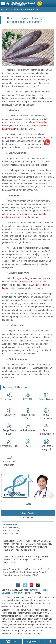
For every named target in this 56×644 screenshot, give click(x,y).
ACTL (28, 446)
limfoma (26, 214)
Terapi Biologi (46, 399)
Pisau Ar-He (9, 415)
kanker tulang (42, 122)
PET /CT (28, 399)
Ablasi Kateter (28, 430)
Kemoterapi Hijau (9, 446)
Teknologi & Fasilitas (15, 387)
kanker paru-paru (30, 282)
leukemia (16, 217)
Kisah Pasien (28, 513)
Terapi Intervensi (9, 399)
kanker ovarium (9, 129)
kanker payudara (40, 126)
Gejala (28, 504)
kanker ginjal (8, 126)
